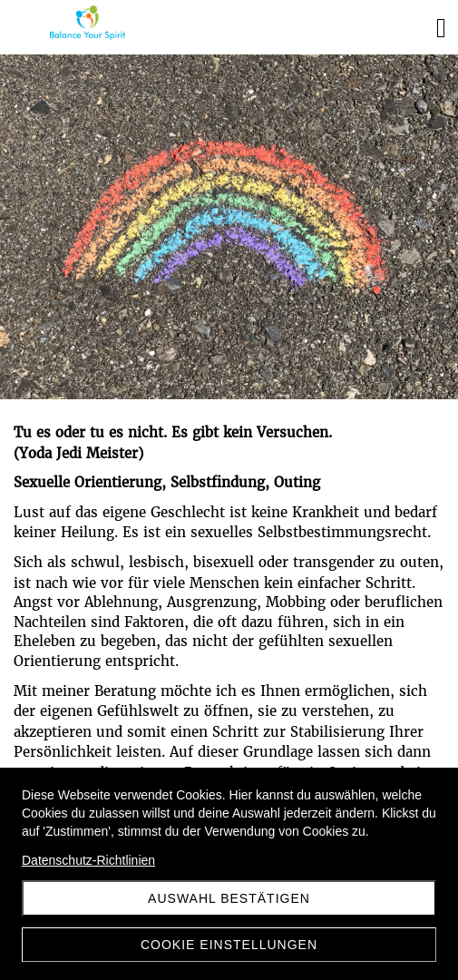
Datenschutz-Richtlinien (88, 860)
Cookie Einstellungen (229, 945)
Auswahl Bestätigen (229, 898)
